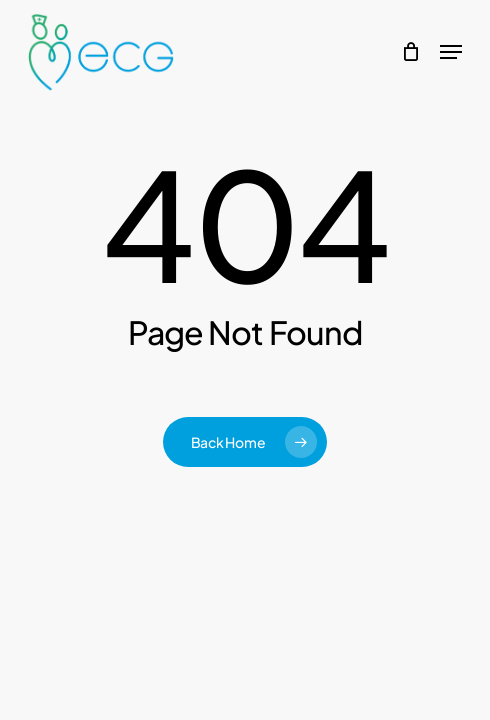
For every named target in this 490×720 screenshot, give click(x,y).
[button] (451, 52)
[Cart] (410, 52)
